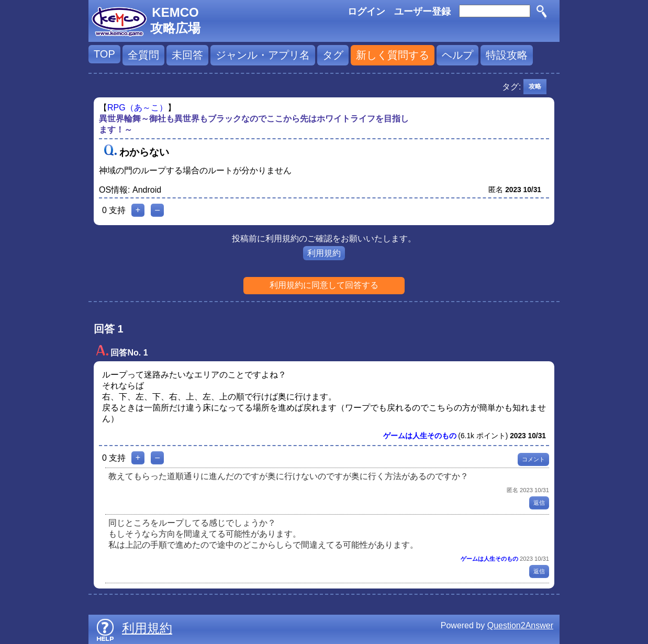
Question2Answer (520, 625)
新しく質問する (393, 55)
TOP (104, 54)
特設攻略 (507, 55)
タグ (333, 55)
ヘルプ (457, 55)
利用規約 (324, 253)
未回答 (187, 55)
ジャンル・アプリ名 (263, 55)
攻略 (535, 86)
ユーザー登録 (422, 12)
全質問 (143, 55)
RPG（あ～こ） (137, 108)
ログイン (366, 12)
